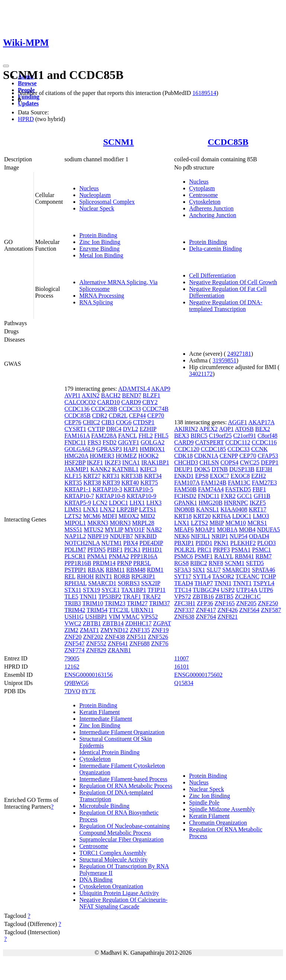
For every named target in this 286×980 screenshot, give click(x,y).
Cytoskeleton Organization (111, 886)
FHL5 (161, 436)
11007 (182, 658)
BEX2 (263, 429)
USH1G (74, 617)
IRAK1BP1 (155, 462)
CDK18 (184, 456)
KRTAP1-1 (78, 489)
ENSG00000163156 (89, 675)
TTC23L (119, 610)
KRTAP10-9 (142, 496)
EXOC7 (220, 476)
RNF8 (216, 563)
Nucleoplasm (95, 195)
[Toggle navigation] (6, 66)
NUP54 (239, 536)
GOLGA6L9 (80, 449)
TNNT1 (242, 583)
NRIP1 (220, 536)
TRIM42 (75, 610)
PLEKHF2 (243, 543)
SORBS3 (129, 583)
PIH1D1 (152, 550)
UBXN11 (142, 610)
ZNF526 (158, 637)
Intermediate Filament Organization (122, 732)
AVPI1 (72, 395)
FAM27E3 (264, 483)
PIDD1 (204, 543)
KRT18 (183, 516)
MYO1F (135, 529)
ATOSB (244, 429)
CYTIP (96, 429)
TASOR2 (223, 576)
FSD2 (109, 442)
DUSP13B (242, 469)
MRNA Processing (102, 296)
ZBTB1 (92, 623)
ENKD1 (184, 476)
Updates (28, 103)
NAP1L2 (75, 536)
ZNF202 (93, 637)
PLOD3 (267, 543)
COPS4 (229, 462)
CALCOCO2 (80, 402)
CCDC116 (264, 442)
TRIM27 (137, 603)
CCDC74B (155, 409)
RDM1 (155, 570)
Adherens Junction (212, 208)
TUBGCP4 (206, 590)
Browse (27, 83)
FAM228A (104, 436)
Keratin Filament (100, 712)
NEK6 (182, 536)
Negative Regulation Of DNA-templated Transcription (226, 306)
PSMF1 (204, 556)
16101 (182, 667)
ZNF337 (184, 610)
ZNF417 (206, 610)
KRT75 (149, 483)
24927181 (239, 354)
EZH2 (259, 476)
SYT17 (183, 576)
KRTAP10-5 (139, 489)
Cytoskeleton (205, 202)
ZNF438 (115, 637)
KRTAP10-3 (107, 489)
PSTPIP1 (75, 570)
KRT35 (73, 483)
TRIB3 (73, 603)
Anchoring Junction (213, 215)
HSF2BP (75, 462)
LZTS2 (73, 516)
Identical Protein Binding (109, 752)
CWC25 (250, 462)
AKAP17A (261, 422)
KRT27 (92, 476)
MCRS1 (257, 523)
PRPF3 (221, 550)
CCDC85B (228, 142)
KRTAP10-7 (79, 496)
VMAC (131, 617)
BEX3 (182, 436)
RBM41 (244, 556)
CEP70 (155, 416)
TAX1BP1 (134, 590)
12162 (72, 667)
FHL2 (146, 436)
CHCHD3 (186, 462)
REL (70, 576)
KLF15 (73, 476)
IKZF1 (95, 462)
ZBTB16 (203, 597)
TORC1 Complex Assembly (113, 853)
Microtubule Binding (104, 806)
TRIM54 (97, 610)
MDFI (109, 516)
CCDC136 (77, 409)
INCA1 (131, 462)
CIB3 (108, 422)
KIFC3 (148, 469)
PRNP (124, 563)
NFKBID (146, 536)
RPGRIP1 (143, 576)
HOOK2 (149, 456)
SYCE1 (111, 590)
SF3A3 (183, 570)
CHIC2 (91, 422)
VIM (115, 617)
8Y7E (89, 691)
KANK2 (101, 469)
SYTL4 (202, 576)
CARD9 (131, 402)
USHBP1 (96, 617)
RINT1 (104, 576)
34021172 (201, 374)
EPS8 (202, 476)
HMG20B (210, 503)
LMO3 (261, 516)
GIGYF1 (129, 442)
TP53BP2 (110, 597)
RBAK (96, 570)
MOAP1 (205, 529)
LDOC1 (118, 503)
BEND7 (132, 395)
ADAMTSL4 (134, 389)
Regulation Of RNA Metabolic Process (126, 786)
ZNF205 (246, 603)
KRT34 (153, 476)
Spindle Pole (204, 803)
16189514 (204, 93)
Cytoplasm (202, 188)
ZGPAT (162, 623)
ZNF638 (184, 617)
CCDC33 (130, 409)
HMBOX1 (152, 449)
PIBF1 (115, 550)
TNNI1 (88, 597)
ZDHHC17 (138, 623)
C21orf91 (244, 436)
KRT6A (222, 516)
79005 (72, 658)
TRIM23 (115, 603)
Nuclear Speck (97, 208)
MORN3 (120, 523)
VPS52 (149, 617)
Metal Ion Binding (101, 255)
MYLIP (114, 529)
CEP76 (73, 422)
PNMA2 (119, 556)
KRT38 (92, 483)
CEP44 (137, 416)
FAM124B (214, 483)
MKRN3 (98, 523)
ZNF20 (73, 637)
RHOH (85, 576)
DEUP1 (184, 469)
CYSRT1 (75, 429)
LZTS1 (147, 509)
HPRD (26, 119)
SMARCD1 (102, 583)
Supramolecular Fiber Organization (121, 839)
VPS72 (183, 597)
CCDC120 (187, 449)
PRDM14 (104, 563)
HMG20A (76, 456)
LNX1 (91, 509)
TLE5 (71, 597)
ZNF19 (160, 630)
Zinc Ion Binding (100, 242)
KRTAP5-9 (78, 503)
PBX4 (131, 543)
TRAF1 (132, 597)
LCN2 (100, 503)
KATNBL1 (125, 469)
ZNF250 (268, 603)
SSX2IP (151, 583)
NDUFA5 (268, 529)
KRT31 (111, 476)
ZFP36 (205, 603)
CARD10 (108, 402)
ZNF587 (271, 610)
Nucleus (89, 188)
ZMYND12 (115, 630)
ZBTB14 (113, 623)
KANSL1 (208, 509)
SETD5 (255, 563)
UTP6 (266, 590)
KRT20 (202, 516)
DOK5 (202, 469)
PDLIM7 (75, 550)
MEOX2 (129, 516)
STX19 (92, 590)
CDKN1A (206, 456)
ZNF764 (206, 617)
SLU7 (214, 570)
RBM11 (115, 570)
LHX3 (154, 503)
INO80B (185, 509)
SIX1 (199, 570)
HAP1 (131, 449)
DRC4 (114, 429)
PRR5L (142, 563)
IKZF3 (113, 462)
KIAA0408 (234, 509)
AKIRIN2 (186, 429)
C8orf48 (268, 436)
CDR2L (118, 416)
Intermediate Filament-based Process (123, 779)
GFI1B (262, 496)
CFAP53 (268, 456)
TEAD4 (184, 583)
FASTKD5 (238, 489)
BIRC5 (199, 436)
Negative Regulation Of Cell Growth (233, 282)
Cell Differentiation (212, 275)
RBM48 (136, 570)
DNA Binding (96, 880)
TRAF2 (151, 597)
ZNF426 (228, 610)
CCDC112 (238, 442)
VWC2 (73, 623)
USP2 (228, 590)
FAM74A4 (211, 489)
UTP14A (247, 590)
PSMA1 (241, 550)
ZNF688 (140, 643)
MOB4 (247, 529)
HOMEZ (126, 456)
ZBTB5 (224, 597)
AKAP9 (161, 389)
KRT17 (258, 509)
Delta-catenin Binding (216, 249)
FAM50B (185, 489)
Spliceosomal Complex (107, 202)
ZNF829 (96, 650)
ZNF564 (249, 610)
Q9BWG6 (77, 683)
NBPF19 (98, 536)
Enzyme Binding (99, 249)
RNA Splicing (96, 302)
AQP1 (226, 429)
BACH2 (111, 395)
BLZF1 (151, 395)
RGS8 (182, 563)
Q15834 (184, 683)
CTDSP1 (144, 422)
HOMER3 (102, 456)
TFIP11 (156, 590)
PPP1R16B (78, 563)
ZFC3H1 (185, 603)
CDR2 (100, 416)
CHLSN (209, 462)
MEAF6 (184, 529)
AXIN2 (90, 395)
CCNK (259, 449)
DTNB (220, 469)
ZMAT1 (89, 630)
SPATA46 (264, 570)
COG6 (124, 422)
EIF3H (264, 469)
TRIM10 (93, 603)
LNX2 (107, 509)
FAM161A (77, 436)
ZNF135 (140, 630)
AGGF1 (238, 422)
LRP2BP (127, 509)
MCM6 (92, 516)
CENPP (228, 456)
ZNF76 (160, 643)
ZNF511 (137, 637)
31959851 (225, 360)
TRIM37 (159, 603)
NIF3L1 (201, 536)
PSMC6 (184, 556)
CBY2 (150, 402)
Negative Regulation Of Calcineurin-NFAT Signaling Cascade (123, 903)
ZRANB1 (119, 650)
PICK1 (132, 550)
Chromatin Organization (218, 823)
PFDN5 (97, 550)
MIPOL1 (75, 523)
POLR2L (185, 550)
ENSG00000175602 (198, 675)
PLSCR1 (75, 556)
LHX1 (137, 503)
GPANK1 (186, 503)
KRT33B (132, 476)
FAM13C (239, 483)
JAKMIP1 (77, 469)
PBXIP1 (184, 543)
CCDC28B (104, 409)
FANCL (128, 436)
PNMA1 (97, 556)
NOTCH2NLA (82, 543)
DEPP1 (270, 462)
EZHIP (148, 429)
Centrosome (204, 195)
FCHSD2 (185, 496)
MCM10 (236, 523)
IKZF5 (258, 503)
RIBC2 (199, 563)
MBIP (217, 523)
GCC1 (244, 496)
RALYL (224, 556)
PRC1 (204, 550)
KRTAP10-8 (110, 496)
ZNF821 (228, 617)
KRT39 (111, 483)
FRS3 (94, 442)
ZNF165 (225, 603)
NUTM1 (112, 543)
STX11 (73, 590)
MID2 (148, 516)
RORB (122, 576)
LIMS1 (73, 509)
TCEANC (247, 576)
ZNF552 (96, 643)
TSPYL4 (264, 583)
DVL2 (131, 429)
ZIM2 (71, 630)
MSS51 (73, 529)
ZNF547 (74, 643)
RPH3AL (76, 583)
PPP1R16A (144, 556)
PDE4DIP (151, 543)
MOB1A (227, 529)
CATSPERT (209, 442)
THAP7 (204, 583)
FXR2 (228, 496)
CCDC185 (213, 449)
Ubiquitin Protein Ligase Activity (119, 893)
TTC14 (183, 590)
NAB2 (154, 529)
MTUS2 (93, 529)
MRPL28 (143, 523)
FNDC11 (75, 442)
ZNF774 (74, 650)
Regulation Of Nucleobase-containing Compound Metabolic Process (125, 829)
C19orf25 (220, 436)
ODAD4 (259, 536)
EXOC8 (240, 476)
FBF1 (259, 489)
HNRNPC (236, 503)
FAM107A (187, 483)
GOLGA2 (153, 442)
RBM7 (264, 556)
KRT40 (130, 483)
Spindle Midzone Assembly (222, 809)
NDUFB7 (121, 536)
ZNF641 (118, 643)
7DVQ (72, 691)
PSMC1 (262, 550)
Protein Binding (98, 235)
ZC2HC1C (248, 597)
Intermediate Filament (106, 719)
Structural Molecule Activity (113, 860)
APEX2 (209, 429)
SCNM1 (119, 142)
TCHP (268, 576)
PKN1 (221, 543)
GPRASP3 (109, 449)
